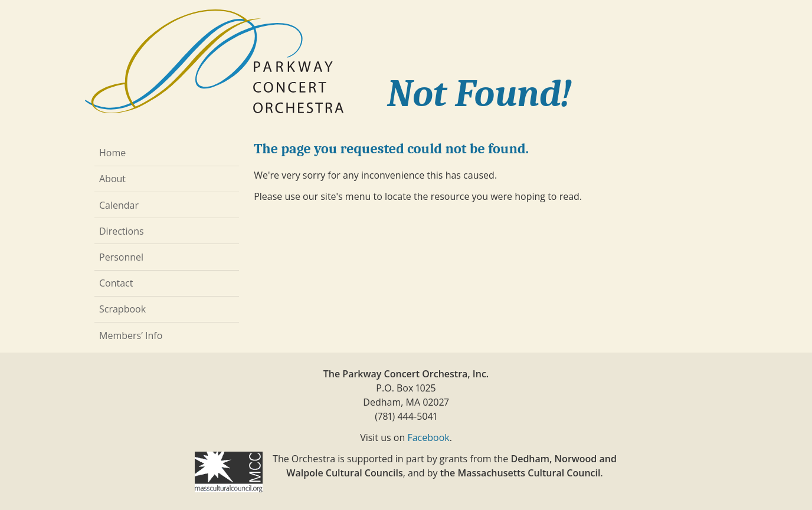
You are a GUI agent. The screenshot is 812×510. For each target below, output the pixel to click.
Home (112, 153)
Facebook (428, 437)
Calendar (119, 205)
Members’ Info (131, 335)
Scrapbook (122, 309)
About (112, 179)
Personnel (121, 257)
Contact (116, 283)
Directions (122, 231)
